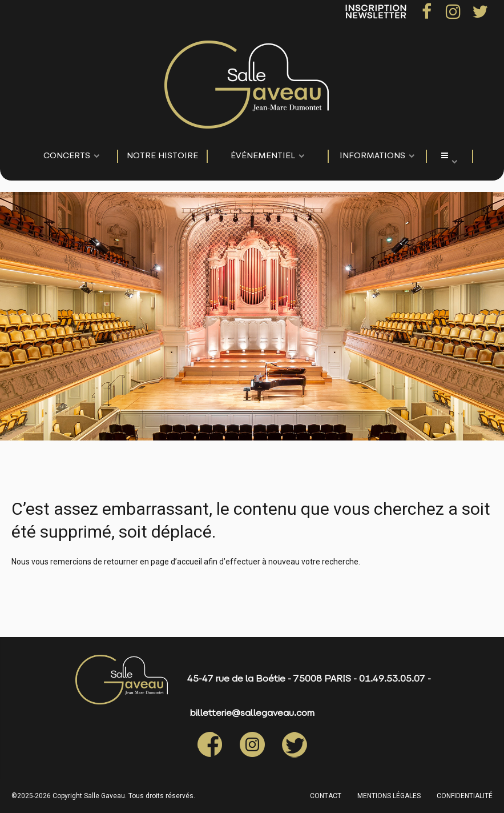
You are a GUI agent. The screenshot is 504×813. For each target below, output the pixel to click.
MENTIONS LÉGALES (389, 796)
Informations (372, 156)
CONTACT (326, 796)
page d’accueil (176, 562)
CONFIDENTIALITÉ (465, 796)
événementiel (263, 156)
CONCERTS (67, 156)
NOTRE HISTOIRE (162, 156)
